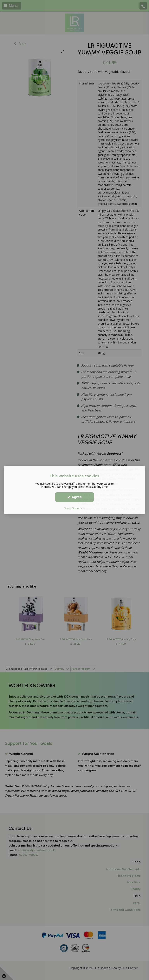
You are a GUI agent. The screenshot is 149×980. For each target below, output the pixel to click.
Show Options (75, 508)
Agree (74, 497)
